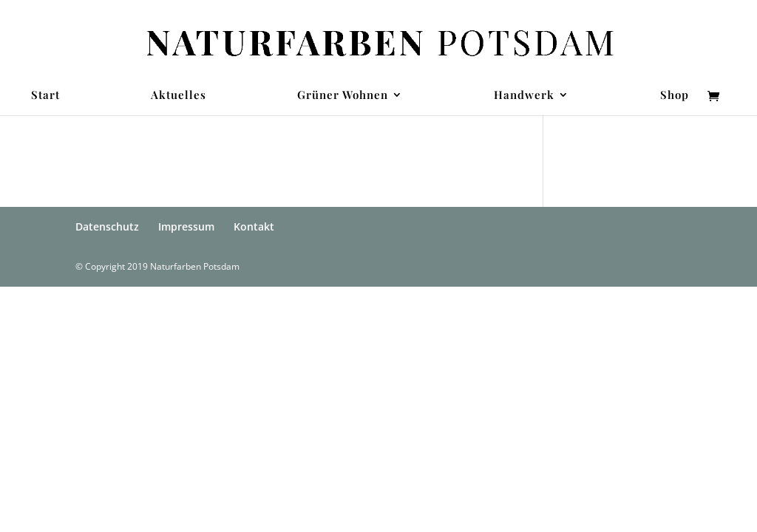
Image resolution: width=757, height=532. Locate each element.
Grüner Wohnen (343, 96)
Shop (675, 96)
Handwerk (524, 96)
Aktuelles (179, 96)
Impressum (186, 226)
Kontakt (254, 226)
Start (45, 96)
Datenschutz (107, 226)
